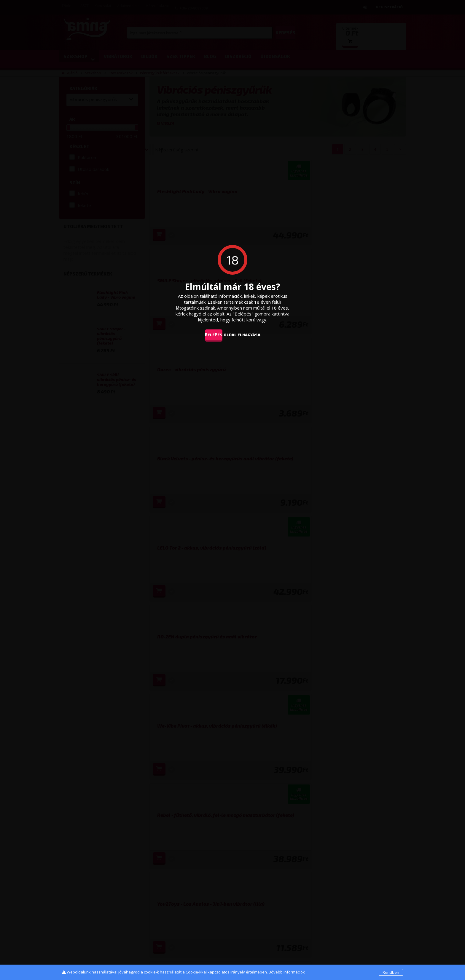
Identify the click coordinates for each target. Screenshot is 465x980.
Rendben (391, 972)
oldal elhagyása (251, 334)
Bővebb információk (287, 972)
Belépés (209, 334)
